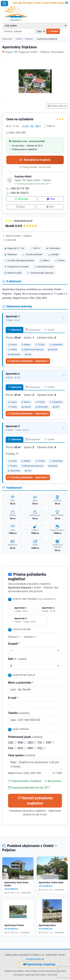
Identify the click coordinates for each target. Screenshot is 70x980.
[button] (35, 224)
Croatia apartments (47, 971)
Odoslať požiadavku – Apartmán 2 (28, 414)
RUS (22, 748)
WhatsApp (22, 199)
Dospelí (14, 644)
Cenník (49, 330)
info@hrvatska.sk (35, 959)
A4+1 (38, 126)
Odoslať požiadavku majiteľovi (35, 801)
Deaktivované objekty (14, 971)
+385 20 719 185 (18, 189)
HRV (32, 748)
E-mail (13, 698)
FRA (12, 748)
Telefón (19, 713)
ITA (41, 743)
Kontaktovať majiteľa (35, 160)
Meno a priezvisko (21, 683)
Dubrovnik (7, 39)
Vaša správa (22, 755)
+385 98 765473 (17, 193)
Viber (51, 199)
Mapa (20, 207)
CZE (12, 743)
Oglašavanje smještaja (39, 964)
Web (50, 207)
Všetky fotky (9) (57, 106)
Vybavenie (15, 330)
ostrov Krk (52, 975)
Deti (17, 659)
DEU (32, 743)
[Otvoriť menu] (4, 4)
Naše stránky (31, 971)
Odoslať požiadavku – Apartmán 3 (28, 477)
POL (42, 748)
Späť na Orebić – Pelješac (17, 236)
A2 (27, 126)
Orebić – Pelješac (24, 39)
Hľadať (53, 31)
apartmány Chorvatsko (36, 975)
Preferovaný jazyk (25, 737)
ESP (50, 743)
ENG (22, 743)
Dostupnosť (33, 330)
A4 (32, 126)
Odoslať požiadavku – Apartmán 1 (28, 361)
